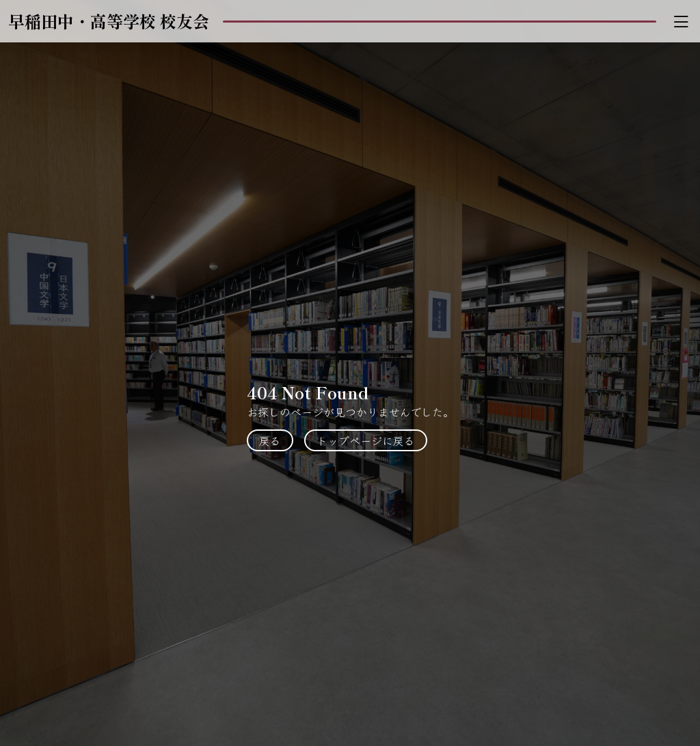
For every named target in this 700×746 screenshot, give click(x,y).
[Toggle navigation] (681, 21)
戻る (270, 440)
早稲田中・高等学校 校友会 (109, 21)
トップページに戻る (366, 440)
